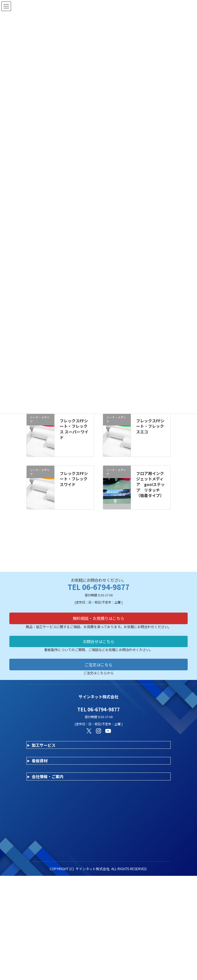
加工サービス (44, 726)
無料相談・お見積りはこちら (98, 599)
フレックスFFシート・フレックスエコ (150, 426)
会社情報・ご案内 (48, 757)
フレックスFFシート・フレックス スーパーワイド (74, 429)
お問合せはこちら (98, 622)
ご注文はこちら (98, 645)
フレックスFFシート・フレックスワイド (74, 479)
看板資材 (40, 741)
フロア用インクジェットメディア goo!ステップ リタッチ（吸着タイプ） (150, 484)
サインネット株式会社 (93, 849)
